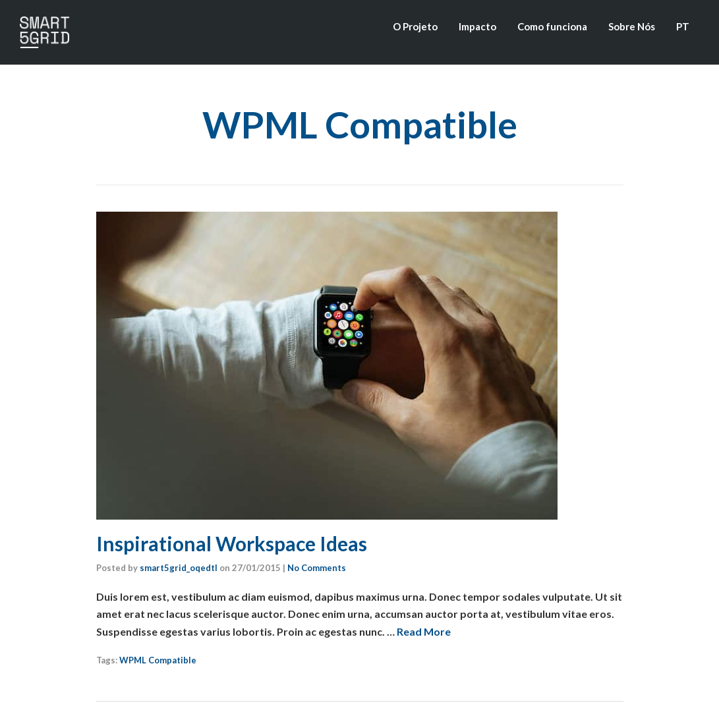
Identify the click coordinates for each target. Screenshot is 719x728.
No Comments (317, 568)
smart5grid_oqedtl (179, 568)
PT (683, 26)
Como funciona (552, 26)
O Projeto (415, 26)
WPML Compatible (158, 660)
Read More (424, 631)
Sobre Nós (632, 26)
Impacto (477, 26)
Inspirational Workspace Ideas (232, 543)
